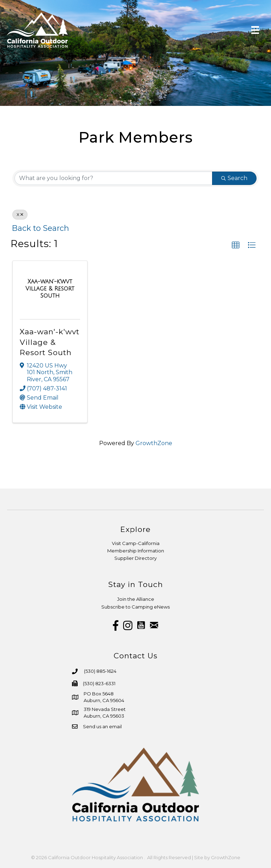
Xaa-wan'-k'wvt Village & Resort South (50, 342)
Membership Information (136, 551)
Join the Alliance (136, 599)
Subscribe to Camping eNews (135, 607)
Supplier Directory (135, 558)
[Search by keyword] (113, 178)
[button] (236, 245)
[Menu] (255, 30)
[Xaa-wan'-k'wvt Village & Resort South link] (50, 289)
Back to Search (41, 228)
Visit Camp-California (136, 543)
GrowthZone (154, 443)
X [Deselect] (20, 214)
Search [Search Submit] (234, 178)
